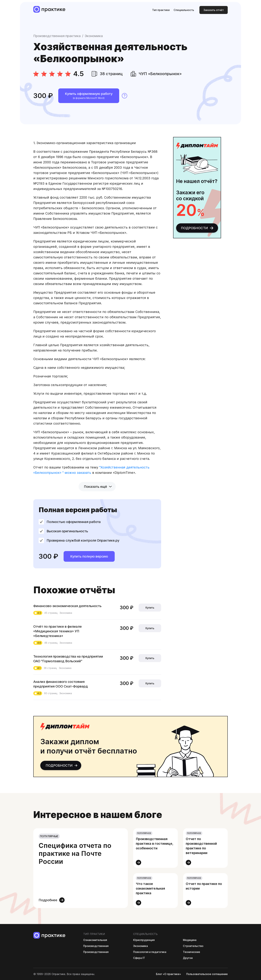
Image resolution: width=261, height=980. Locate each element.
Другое (188, 958)
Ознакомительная (95, 940)
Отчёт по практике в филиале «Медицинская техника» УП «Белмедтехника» (58, 631)
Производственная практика (57, 36)
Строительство (193, 946)
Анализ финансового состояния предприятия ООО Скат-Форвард (61, 684)
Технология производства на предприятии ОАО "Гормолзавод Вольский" (68, 659)
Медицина (190, 940)
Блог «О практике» (168, 974)
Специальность (184, 10)
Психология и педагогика (150, 952)
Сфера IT (139, 958)
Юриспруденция (144, 940)
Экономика (94, 36)
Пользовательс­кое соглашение (207, 974)
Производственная (96, 946)
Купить (150, 608)
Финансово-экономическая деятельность (68, 606)
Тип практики (161, 10)
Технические (192, 952)
